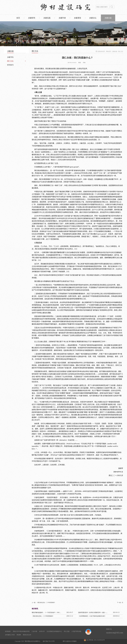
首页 (18, 18)
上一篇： (44, 603)
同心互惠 (67, 631)
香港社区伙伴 (27, 635)
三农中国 (34, 631)
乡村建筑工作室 (10, 635)
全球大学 (42, 631)
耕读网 (19, 635)
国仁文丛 (121, 51)
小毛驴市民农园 (76, 631)
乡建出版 (115, 51)
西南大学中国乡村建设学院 (21, 631)
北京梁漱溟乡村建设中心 (54, 631)
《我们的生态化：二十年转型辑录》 (43, 616)
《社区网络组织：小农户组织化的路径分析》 (92, 616)
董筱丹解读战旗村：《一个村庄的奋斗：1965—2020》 (48, 613)
